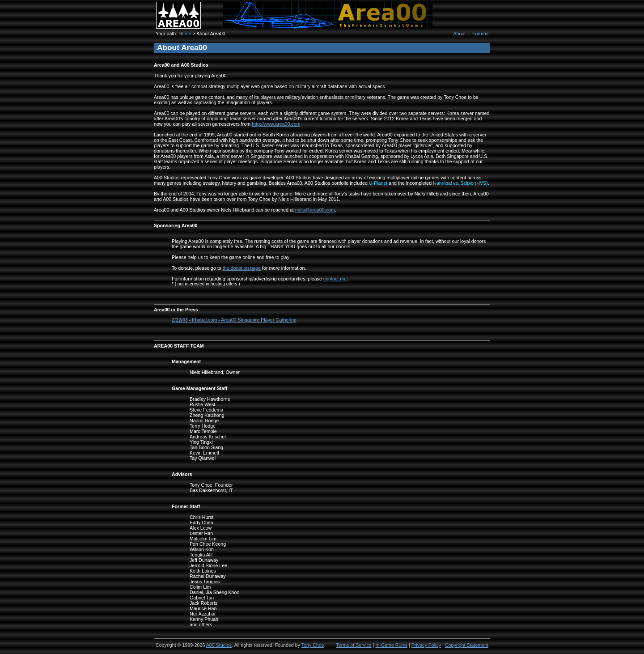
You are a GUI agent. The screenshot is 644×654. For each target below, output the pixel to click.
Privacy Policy (426, 645)
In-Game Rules (391, 645)
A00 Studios (219, 645)
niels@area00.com (315, 210)
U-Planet (378, 183)
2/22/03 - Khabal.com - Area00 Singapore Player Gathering (234, 320)
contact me (335, 279)
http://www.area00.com (276, 124)
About (459, 34)
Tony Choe (313, 645)
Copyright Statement (467, 645)
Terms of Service (354, 645)
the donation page (242, 268)
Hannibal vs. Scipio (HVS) (460, 183)
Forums (480, 34)
